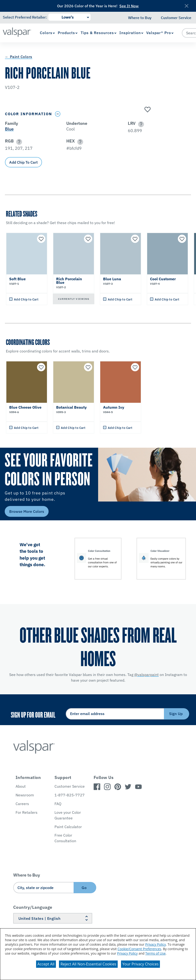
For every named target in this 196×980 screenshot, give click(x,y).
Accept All (46, 964)
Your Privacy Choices (141, 964)
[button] (140, 124)
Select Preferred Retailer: (25, 17)
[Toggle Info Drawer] (58, 114)
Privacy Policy (156, 944)
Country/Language (33, 907)
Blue (9, 129)
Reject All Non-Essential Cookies (88, 964)
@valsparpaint (146, 675)
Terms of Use (155, 953)
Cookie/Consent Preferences (139, 949)
